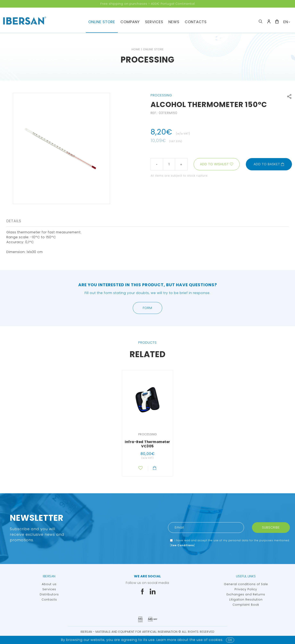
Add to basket (269, 164)
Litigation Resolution (246, 600)
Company (130, 22)
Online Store (102, 22)
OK (230, 640)
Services (154, 22)
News (174, 22)
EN (286, 22)
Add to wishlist (214, 164)
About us (49, 584)
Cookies (216, 640)
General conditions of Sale (246, 584)
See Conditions (182, 545)
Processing (147, 60)
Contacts (196, 22)
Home (136, 49)
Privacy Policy (246, 589)
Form (147, 308)
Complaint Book (246, 605)
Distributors (49, 594)
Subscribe (271, 527)
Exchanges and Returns (246, 594)
